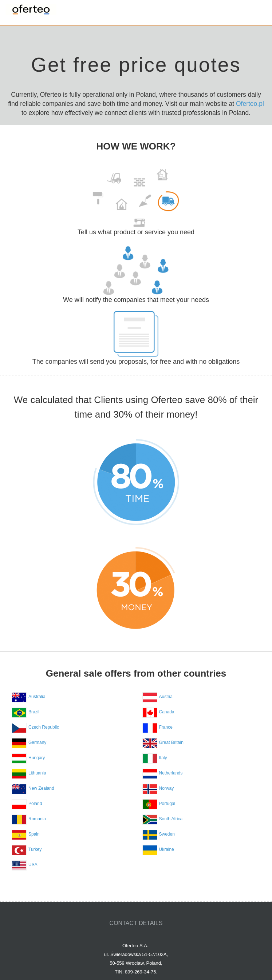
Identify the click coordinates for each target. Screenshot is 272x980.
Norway (167, 788)
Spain (34, 834)
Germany (37, 742)
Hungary (37, 758)
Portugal (167, 804)
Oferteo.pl (250, 104)
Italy (163, 758)
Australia (37, 697)
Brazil (34, 712)
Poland (35, 804)
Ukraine (167, 849)
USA (33, 865)
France (166, 727)
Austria (166, 697)
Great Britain (171, 742)
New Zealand (41, 788)
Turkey (35, 849)
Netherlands (171, 773)
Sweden (167, 834)
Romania (37, 819)
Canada (167, 712)
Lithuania (37, 773)
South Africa (171, 819)
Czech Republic (44, 727)
